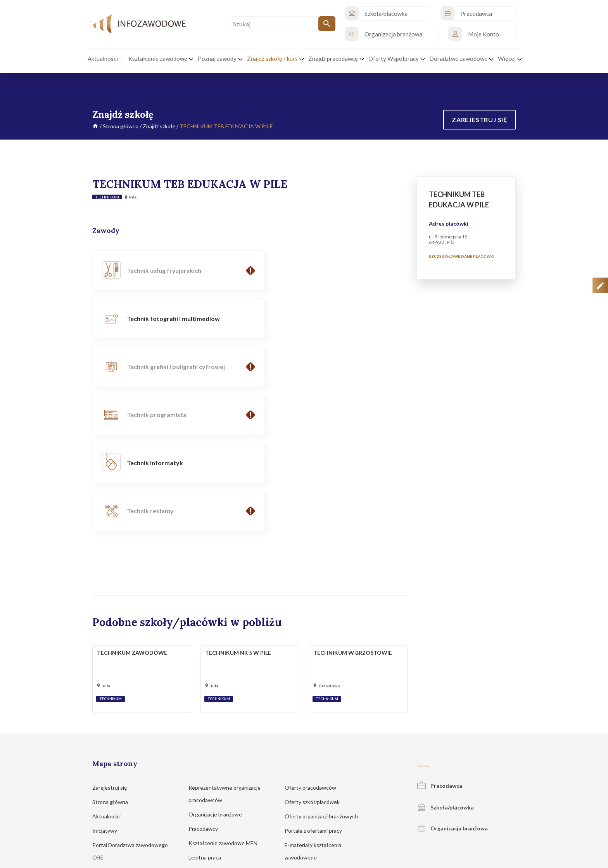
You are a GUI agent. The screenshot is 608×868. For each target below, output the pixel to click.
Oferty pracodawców (314, 643)
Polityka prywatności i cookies (366, 821)
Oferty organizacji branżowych (325, 672)
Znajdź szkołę (159, 126)
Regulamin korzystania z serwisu (439, 821)
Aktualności (110, 672)
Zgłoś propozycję (498, 821)
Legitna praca (205, 713)
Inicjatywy (108, 686)
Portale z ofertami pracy (317, 686)
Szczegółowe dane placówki (462, 256)
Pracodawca (440, 641)
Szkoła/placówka (445, 663)
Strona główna (121, 126)
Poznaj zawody (114, 727)
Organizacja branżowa (452, 684)
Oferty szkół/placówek (316, 658)
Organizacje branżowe (219, 670)
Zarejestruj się (113, 643)
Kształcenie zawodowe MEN (227, 699)
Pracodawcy (207, 684)
